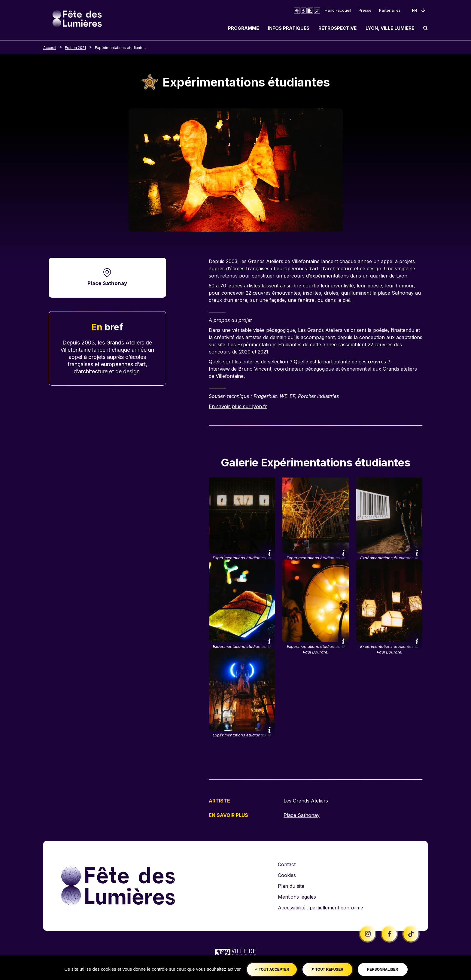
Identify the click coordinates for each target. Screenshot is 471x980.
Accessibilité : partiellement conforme (321, 907)
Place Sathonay (107, 283)
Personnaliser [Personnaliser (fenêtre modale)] (383, 969)
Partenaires (390, 10)
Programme (243, 28)
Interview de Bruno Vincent (240, 369)
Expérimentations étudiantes (120, 48)
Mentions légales (297, 896)
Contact (287, 864)
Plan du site (291, 885)
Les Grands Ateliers (306, 801)
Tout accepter (272, 969)
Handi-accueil (338, 10)
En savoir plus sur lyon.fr (239, 406)
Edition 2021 (75, 48)
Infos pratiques (289, 28)
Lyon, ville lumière (390, 28)
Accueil (50, 48)
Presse (365, 10)
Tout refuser (327, 969)
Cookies (287, 875)
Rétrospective (337, 28)
